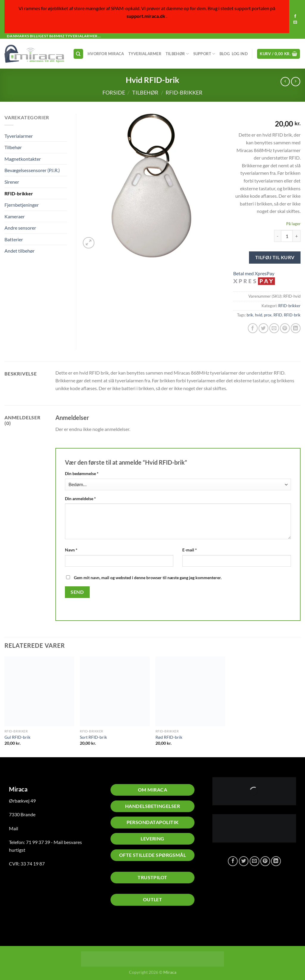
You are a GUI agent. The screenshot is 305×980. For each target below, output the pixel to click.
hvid (259, 315)
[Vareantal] (287, 236)
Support (204, 54)
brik (250, 315)
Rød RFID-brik (169, 737)
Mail (14, 828)
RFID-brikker (184, 92)
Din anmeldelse (80, 498)
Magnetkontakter (23, 159)
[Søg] (78, 54)
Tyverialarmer (145, 54)
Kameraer (15, 216)
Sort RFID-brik (93, 737)
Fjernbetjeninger (22, 205)
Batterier (14, 239)
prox (268, 315)
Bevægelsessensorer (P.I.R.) (32, 170)
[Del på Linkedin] (296, 328)
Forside (114, 92)
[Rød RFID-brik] (190, 691)
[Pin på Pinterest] (285, 328)
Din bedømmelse (82, 473)
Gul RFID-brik (17, 737)
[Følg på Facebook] (295, 16)
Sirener (12, 182)
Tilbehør (177, 54)
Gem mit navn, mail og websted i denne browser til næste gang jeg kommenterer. (148, 578)
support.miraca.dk (146, 16)
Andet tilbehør (20, 251)
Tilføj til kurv (275, 257)
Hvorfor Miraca (106, 54)
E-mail (190, 550)
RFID (278, 315)
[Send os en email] (295, 22)
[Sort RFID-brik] (115, 691)
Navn (71, 550)
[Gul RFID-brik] (39, 691)
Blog (225, 54)
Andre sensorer (20, 228)
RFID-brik (292, 315)
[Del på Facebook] (253, 328)
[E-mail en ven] (274, 328)
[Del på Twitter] (263, 328)
